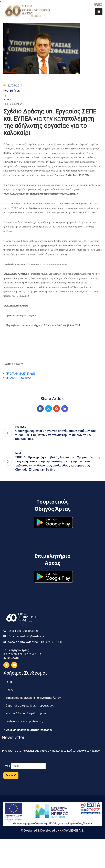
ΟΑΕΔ (9, 690)
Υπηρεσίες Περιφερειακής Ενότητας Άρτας (33, 698)
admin (7, 99)
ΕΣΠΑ (9, 682)
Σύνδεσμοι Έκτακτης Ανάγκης (24, 721)
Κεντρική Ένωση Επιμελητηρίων (26, 713)
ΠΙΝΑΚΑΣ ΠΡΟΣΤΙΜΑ (18, 378)
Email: (26, 636)
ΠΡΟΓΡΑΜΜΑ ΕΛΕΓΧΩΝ (20, 374)
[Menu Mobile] (99, 12)
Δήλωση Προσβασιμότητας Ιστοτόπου (29, 730)
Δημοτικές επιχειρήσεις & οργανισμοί (30, 706)
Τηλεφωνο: (23, 631)
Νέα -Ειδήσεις (12, 91)
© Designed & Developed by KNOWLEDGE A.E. (52, 830)
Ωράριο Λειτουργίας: (36, 642)
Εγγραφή (11, 775)
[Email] (28, 766)
